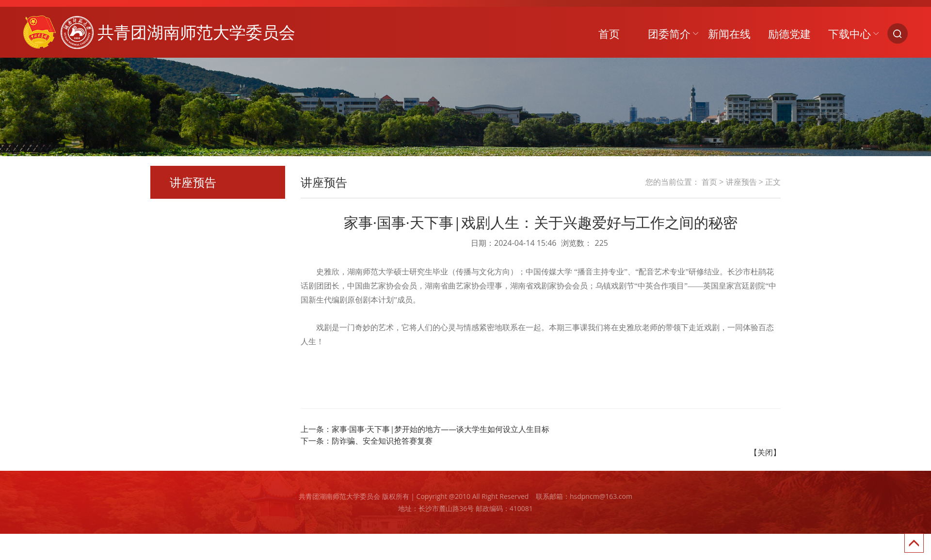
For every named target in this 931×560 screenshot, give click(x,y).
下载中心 (850, 33)
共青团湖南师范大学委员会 (159, 32)
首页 (609, 33)
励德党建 (789, 33)
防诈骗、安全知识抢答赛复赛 (382, 441)
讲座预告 (741, 182)
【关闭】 (765, 452)
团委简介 (669, 33)
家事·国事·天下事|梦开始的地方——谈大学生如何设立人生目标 (441, 429)
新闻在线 (729, 33)
